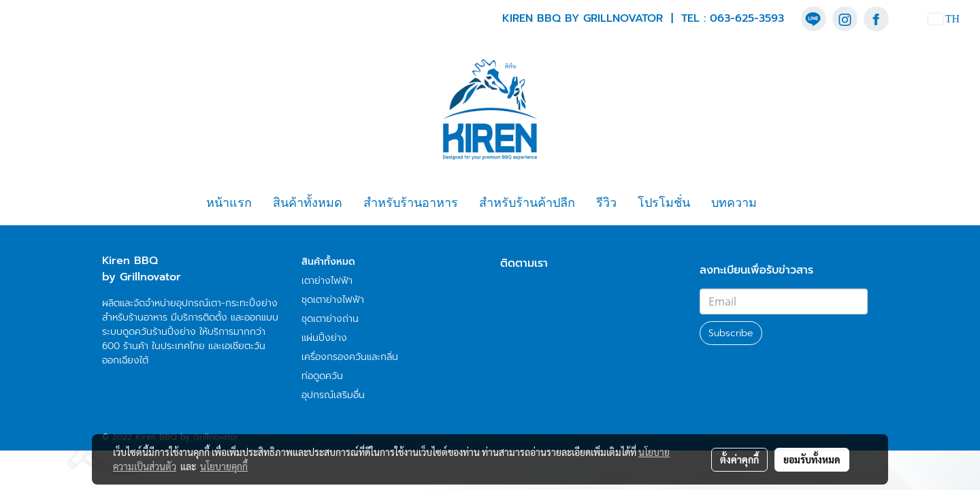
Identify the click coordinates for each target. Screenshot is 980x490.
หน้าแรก (229, 203)
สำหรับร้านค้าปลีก (527, 203)
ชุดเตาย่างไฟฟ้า (333, 300)
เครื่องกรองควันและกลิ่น (350, 357)
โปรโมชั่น (664, 203)
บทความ (734, 203)
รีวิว (606, 203)
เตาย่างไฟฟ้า (327, 281)
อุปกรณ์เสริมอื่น (333, 395)
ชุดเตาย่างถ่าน (330, 319)
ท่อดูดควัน (322, 376)
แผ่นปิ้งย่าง (324, 338)
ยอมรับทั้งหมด (812, 459)
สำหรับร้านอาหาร (411, 203)
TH (944, 19)
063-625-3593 (747, 18)
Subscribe (731, 333)
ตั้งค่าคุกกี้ (739, 459)
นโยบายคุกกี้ (224, 466)
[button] (779, 203)
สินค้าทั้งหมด (308, 203)
